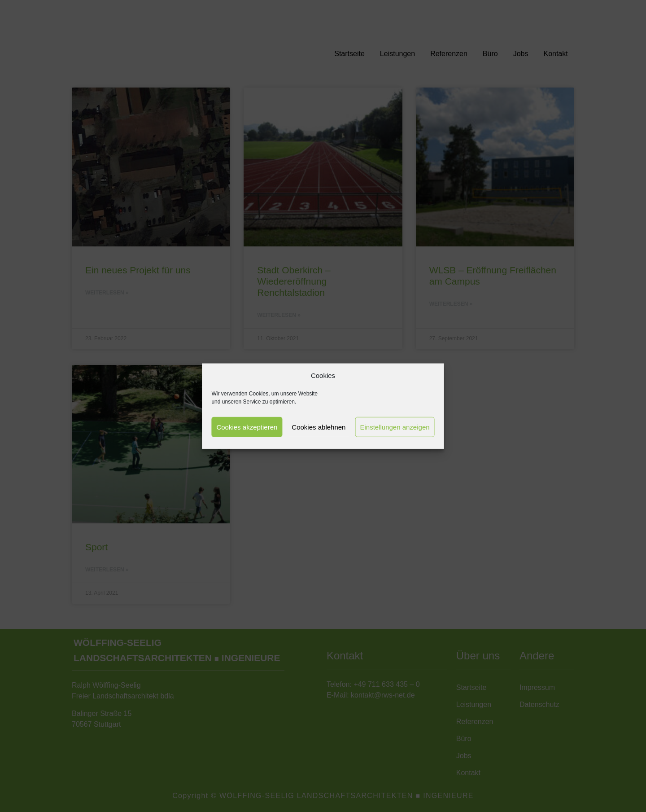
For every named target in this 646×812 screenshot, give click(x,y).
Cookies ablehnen (319, 427)
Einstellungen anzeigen (395, 427)
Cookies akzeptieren (247, 427)
